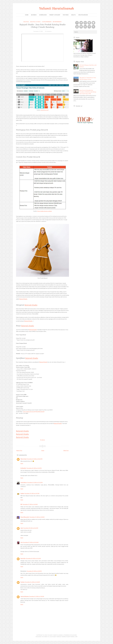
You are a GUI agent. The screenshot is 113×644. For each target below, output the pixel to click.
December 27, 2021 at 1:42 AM (30, 504)
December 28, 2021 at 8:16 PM (31, 528)
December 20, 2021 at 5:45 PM (34, 468)
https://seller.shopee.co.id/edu (44, 211)
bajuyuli (26, 22)
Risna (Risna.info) (25, 517)
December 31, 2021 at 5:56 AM (32, 582)
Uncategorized (83, 15)
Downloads (43, 15)
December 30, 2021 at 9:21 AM (33, 558)
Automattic (46, 637)
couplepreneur (47, 22)
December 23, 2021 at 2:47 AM (32, 493)
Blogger (74, 635)
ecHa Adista (24, 482)
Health (73, 15)
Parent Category (55, 15)
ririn (22, 542)
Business (34, 15)
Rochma (23, 582)
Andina (22, 493)
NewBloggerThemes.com (70, 637)
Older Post (66, 450)
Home (27, 15)
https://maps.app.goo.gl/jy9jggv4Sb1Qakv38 (34, 412)
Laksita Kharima (25, 596)
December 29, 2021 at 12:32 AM (31, 542)
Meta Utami (24, 459)
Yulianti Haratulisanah (57, 8)
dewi (22, 528)
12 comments (48, 31)
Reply (22, 463)
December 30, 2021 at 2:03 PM (34, 571)
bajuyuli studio (35, 22)
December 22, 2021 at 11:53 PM (35, 482)
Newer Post (19, 450)
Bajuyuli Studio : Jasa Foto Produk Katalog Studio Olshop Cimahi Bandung (43, 26)
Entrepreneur (57, 22)
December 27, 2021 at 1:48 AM (37, 517)
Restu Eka (23, 558)
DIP (21, 504)
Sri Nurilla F (23, 468)
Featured (66, 15)
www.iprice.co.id (44, 110)
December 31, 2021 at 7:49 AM (37, 596)
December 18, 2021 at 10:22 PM (35, 459)
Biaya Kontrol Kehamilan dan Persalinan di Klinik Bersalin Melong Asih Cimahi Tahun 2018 (88, 92)
